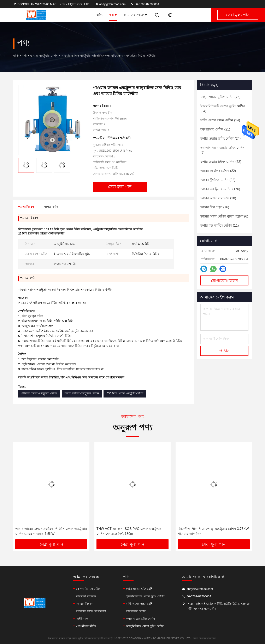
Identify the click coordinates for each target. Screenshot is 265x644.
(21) (215, 129)
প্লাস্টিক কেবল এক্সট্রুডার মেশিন (39, 393)
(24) (220, 138)
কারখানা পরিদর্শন (86, 596)
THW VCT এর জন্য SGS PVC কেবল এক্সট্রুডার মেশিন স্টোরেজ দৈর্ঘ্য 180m (129, 531)
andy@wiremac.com (110, 4)
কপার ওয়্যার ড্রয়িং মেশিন (140, 619)
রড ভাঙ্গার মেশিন (136, 611)
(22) (221, 162)
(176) (220, 189)
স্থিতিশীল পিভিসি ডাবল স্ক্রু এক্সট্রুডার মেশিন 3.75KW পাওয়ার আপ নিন (213, 531)
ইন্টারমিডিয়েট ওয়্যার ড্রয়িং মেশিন (145, 596)
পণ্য (113, 15)
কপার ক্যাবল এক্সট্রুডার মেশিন (82, 393)
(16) (215, 207)
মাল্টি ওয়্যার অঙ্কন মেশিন (140, 604)
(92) (218, 180)
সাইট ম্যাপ (82, 619)
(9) (222, 150)
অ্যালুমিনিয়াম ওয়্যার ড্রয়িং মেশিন (145, 626)
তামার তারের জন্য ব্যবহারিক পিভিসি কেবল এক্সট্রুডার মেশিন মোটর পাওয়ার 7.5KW (51, 531)
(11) (220, 225)
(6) (224, 216)
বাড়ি (99, 15)
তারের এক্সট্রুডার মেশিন (44, 56)
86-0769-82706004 (145, 4)
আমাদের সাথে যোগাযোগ (91, 611)
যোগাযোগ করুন (225, 281)
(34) (223, 109)
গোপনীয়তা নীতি (86, 626)
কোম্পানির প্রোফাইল (88, 589)
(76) (220, 97)
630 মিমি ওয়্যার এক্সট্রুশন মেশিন (125, 393)
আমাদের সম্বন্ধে (136, 15)
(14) (220, 120)
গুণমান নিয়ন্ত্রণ (85, 604)
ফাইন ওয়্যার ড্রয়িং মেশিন (140, 589)
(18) (218, 198)
